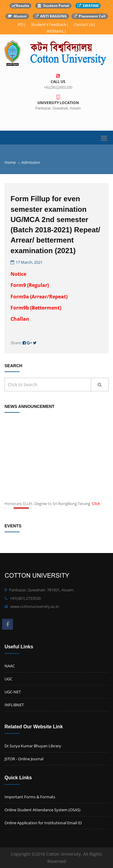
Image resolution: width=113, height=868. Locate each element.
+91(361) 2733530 (25, 598)
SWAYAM (88, 6)
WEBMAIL (55, 31)
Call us (58, 79)
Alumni (17, 16)
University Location (58, 100)
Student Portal (53, 6)
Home (10, 162)
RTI (21, 24)
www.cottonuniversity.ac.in (35, 606)
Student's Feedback (49, 24)
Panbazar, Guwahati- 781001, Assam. (42, 590)
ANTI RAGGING (51, 16)
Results (20, 6)
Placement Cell (90, 16)
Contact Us (84, 24)
